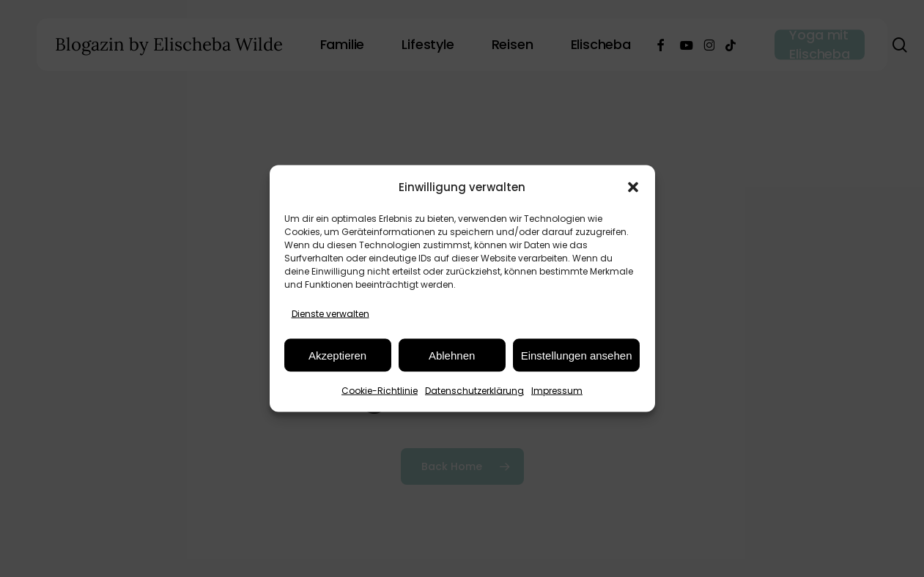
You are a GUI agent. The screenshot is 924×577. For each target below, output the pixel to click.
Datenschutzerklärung (474, 391)
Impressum (557, 391)
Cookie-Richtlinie (380, 391)
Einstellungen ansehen (577, 355)
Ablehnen (452, 355)
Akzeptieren (337, 355)
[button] (633, 187)
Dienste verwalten (330, 314)
